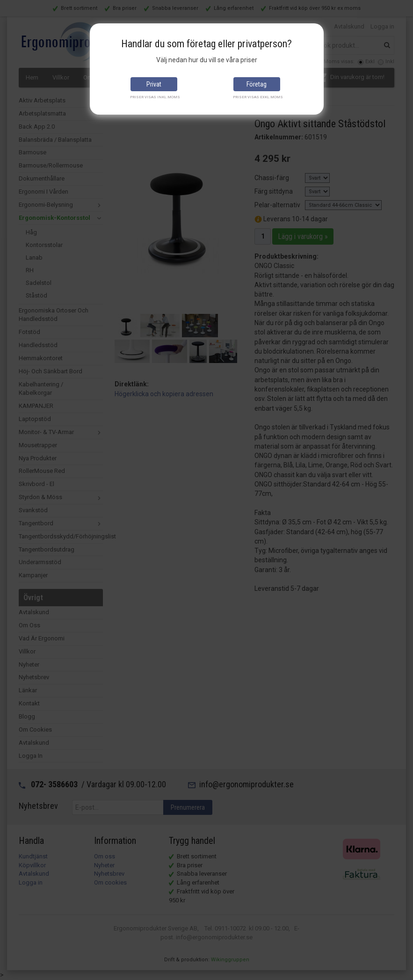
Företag (257, 84)
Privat (154, 84)
